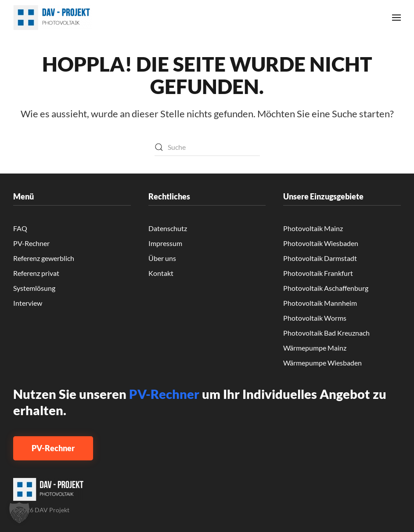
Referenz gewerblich (44, 258)
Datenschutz (168, 228)
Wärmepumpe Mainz (315, 348)
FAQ (20, 228)
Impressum (165, 243)
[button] (396, 18)
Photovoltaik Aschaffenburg (326, 288)
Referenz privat (36, 273)
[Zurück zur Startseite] (53, 18)
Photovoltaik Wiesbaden (321, 243)
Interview (28, 303)
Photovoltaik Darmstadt (320, 258)
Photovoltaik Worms (315, 318)
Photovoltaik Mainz (313, 228)
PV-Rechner (31, 243)
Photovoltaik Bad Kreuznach (326, 333)
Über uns (162, 258)
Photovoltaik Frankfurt (318, 273)
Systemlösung (34, 288)
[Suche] (207, 147)
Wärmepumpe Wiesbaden (322, 363)
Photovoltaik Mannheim (320, 303)
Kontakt (161, 273)
